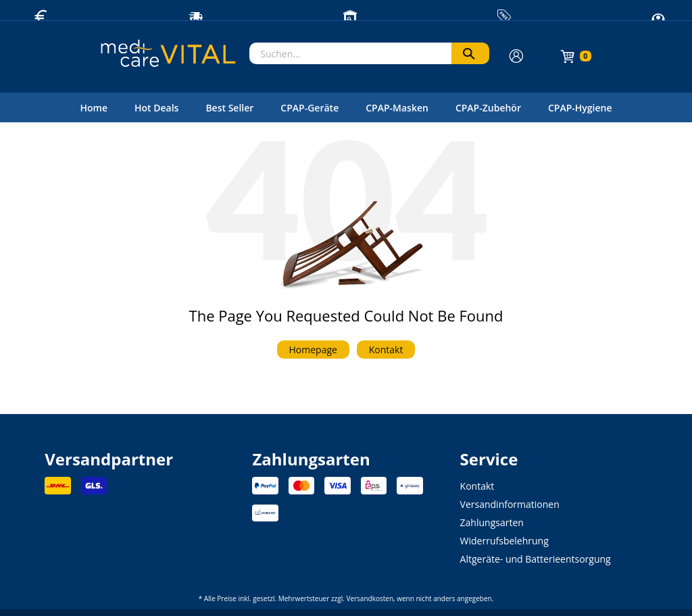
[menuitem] (94, 107)
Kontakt (386, 350)
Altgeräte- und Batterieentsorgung (536, 559)
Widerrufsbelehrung (504, 541)
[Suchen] (470, 53)
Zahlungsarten (492, 522)
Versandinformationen (510, 504)
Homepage (313, 350)
